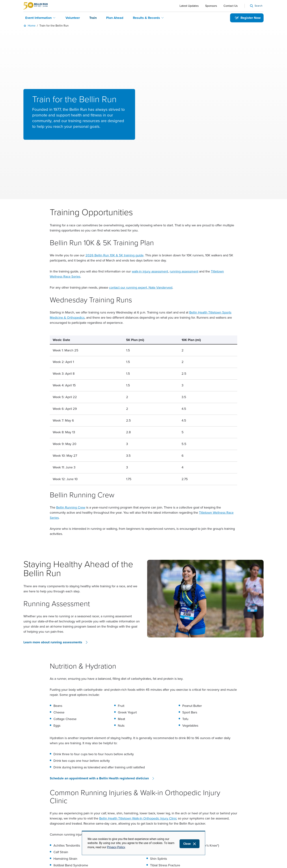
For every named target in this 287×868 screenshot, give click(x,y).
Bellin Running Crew (71, 433)
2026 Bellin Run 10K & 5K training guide (114, 181)
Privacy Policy (116, 847)
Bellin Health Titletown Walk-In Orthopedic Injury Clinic (138, 744)
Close (187, 844)
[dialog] (143, 843)
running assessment (184, 197)
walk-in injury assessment (150, 197)
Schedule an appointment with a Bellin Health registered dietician (99, 704)
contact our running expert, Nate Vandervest (141, 213)
